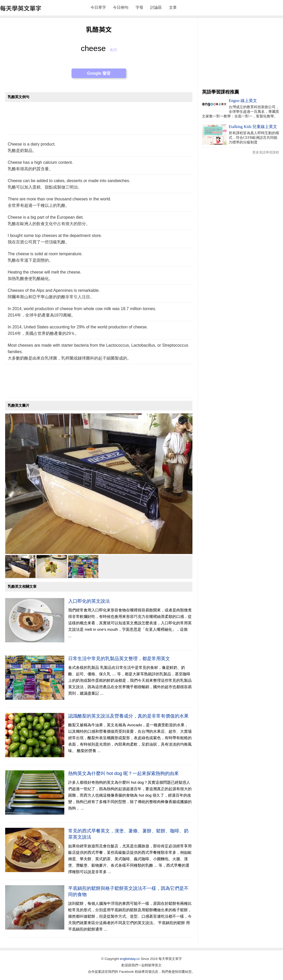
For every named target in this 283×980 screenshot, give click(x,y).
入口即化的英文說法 (89, 601)
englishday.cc (130, 959)
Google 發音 (99, 73)
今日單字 (98, 7)
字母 (139, 7)
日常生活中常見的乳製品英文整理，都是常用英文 (119, 659)
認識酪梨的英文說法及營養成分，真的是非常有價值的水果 (128, 716)
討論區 (156, 7)
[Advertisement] (99, 121)
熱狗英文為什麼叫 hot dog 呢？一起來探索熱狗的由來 (123, 773)
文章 (173, 7)
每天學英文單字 (21, 8)
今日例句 (121, 7)
